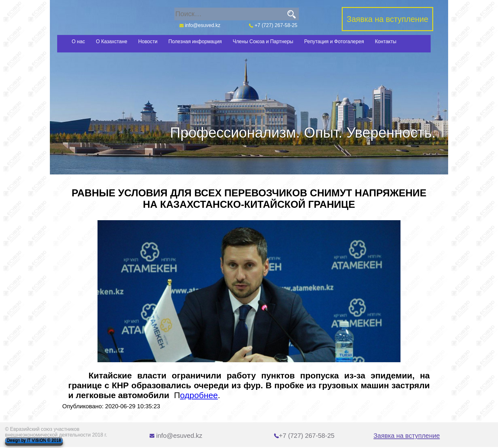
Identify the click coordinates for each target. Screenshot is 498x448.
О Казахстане (112, 41)
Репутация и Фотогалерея (334, 41)
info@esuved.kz (200, 25)
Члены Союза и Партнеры (263, 41)
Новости (148, 41)
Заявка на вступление (407, 436)
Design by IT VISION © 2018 (34, 441)
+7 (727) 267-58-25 (273, 25)
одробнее (199, 395)
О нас (78, 41)
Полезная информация (195, 41)
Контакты (386, 41)
